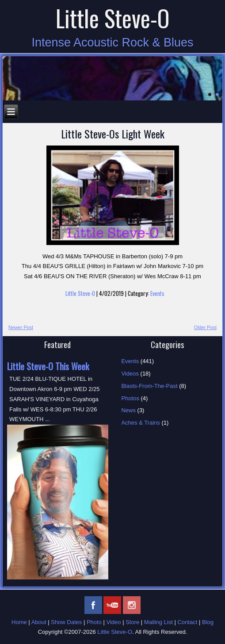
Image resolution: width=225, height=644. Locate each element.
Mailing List (158, 622)
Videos (130, 374)
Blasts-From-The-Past (149, 386)
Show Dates (66, 622)
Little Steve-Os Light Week (113, 134)
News (128, 410)
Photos (130, 398)
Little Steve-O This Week (48, 366)
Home (19, 622)
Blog (208, 622)
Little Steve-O (113, 18)
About (39, 622)
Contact (187, 622)
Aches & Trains (140, 423)
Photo (94, 622)
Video (114, 622)
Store (132, 622)
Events (157, 293)
